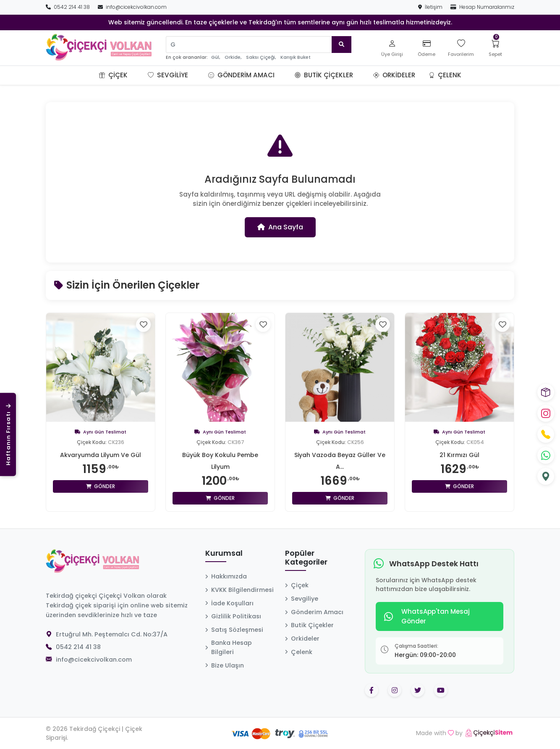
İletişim (431, 7)
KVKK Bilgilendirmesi (239, 590)
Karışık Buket (296, 57)
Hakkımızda (226, 576)
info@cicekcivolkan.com (132, 7)
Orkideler (394, 75)
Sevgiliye (168, 75)
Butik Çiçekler (324, 75)
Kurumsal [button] (224, 554)
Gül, (216, 57)
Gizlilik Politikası (233, 616)
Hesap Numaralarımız (482, 7)
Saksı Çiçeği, (261, 57)
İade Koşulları (229, 603)
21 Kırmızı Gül (459, 455)
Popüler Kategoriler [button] (306, 558)
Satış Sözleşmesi (234, 630)
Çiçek (113, 75)
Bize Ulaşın (225, 665)
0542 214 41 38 (68, 7)
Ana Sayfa (280, 227)
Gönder (101, 486)
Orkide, (233, 57)
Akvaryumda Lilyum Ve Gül (101, 455)
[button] (138, 75)
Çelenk (445, 75)
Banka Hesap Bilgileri (229, 647)
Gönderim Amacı (241, 75)
